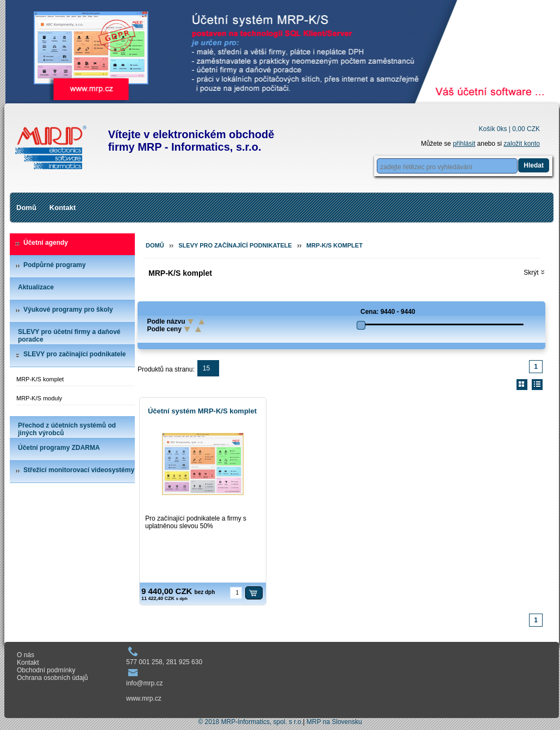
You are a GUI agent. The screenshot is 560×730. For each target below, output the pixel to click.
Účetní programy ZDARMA (59, 448)
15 (206, 368)
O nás (26, 655)
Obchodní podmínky (46, 670)
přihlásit (464, 144)
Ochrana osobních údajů (52, 678)
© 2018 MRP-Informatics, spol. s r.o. (250, 722)
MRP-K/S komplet (40, 379)
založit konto (522, 144)
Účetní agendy (46, 243)
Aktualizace (36, 287)
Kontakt (63, 208)
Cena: (369, 312)
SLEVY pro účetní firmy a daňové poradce (69, 336)
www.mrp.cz (144, 698)
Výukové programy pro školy (68, 310)
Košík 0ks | (509, 129)
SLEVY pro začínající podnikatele (75, 354)
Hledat (534, 165)
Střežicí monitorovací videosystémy (79, 470)
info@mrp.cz (145, 683)
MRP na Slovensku (334, 722)
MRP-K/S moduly (39, 398)
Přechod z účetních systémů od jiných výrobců (67, 429)
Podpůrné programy (55, 265)
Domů (26, 208)
